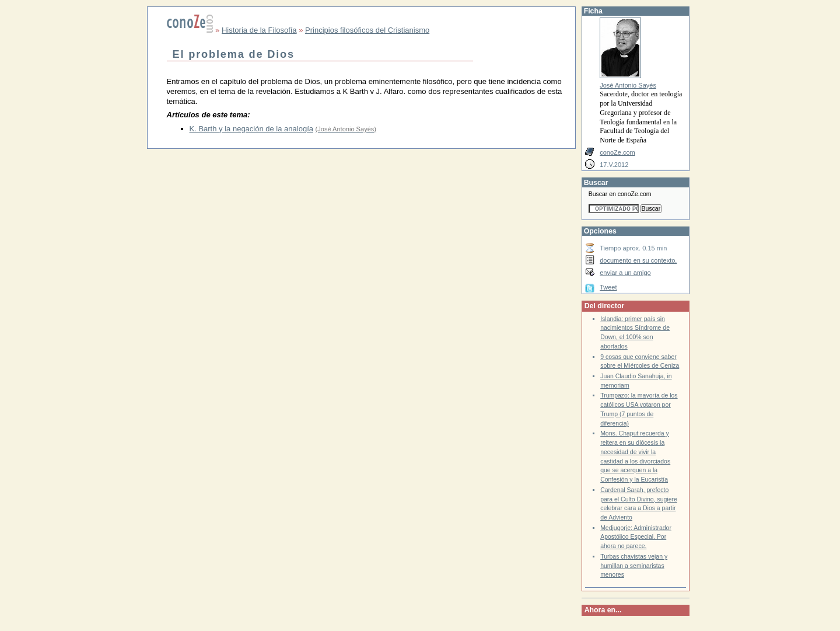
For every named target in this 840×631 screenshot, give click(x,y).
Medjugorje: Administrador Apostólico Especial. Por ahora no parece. (636, 537)
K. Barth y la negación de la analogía (251, 129)
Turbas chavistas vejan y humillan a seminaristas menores (634, 566)
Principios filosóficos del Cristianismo (367, 30)
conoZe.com (617, 152)
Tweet (608, 287)
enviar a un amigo (625, 273)
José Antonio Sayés (628, 85)
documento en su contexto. (638, 260)
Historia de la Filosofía (259, 30)
